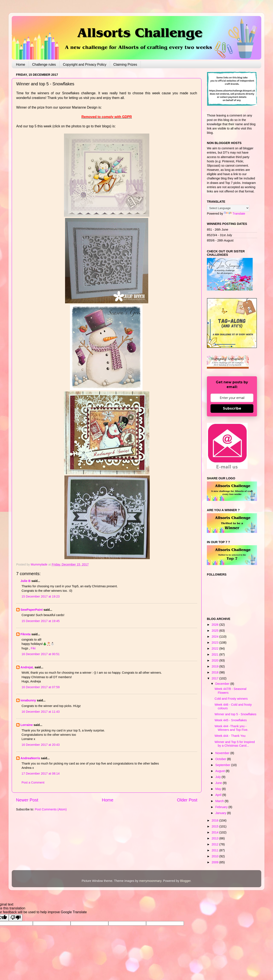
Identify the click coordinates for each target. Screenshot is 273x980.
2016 (215, 820)
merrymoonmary (150, 881)
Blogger (185, 881)
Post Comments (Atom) (51, 809)
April (219, 795)
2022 (215, 648)
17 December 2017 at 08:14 (41, 774)
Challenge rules (44, 65)
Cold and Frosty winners (231, 699)
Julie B (25, 581)
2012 (215, 844)
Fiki (33, 648)
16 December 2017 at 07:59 (41, 687)
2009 (215, 862)
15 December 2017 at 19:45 (41, 621)
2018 (215, 672)
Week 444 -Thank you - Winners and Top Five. (231, 728)
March (220, 801)
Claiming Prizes (125, 65)
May (219, 789)
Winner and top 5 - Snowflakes (235, 714)
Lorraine (27, 725)
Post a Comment (33, 782)
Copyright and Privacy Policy (85, 65)
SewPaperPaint (32, 610)
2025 (215, 631)
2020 (215, 660)
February (222, 807)
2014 (215, 832)
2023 (215, 643)
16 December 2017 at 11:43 (41, 712)
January (221, 813)
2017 (215, 678)
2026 (215, 625)
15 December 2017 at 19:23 (41, 596)
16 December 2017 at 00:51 (41, 654)
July (219, 777)
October (221, 759)
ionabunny (28, 700)
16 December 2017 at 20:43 (41, 745)
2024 (215, 637)
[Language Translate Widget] (228, 208)
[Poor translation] (16, 918)
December (223, 684)
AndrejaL (27, 667)
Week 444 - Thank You (230, 736)
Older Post (187, 800)
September (223, 765)
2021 (215, 654)
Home (21, 65)
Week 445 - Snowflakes (231, 720)
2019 (215, 666)
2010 (215, 856)
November (223, 753)
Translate (235, 214)
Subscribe (232, 408)
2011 (215, 850)
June (219, 783)
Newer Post (27, 800)
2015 (215, 826)
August (221, 771)
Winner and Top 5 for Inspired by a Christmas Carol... (235, 744)
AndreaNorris (30, 758)
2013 (215, 838)
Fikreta (25, 634)
